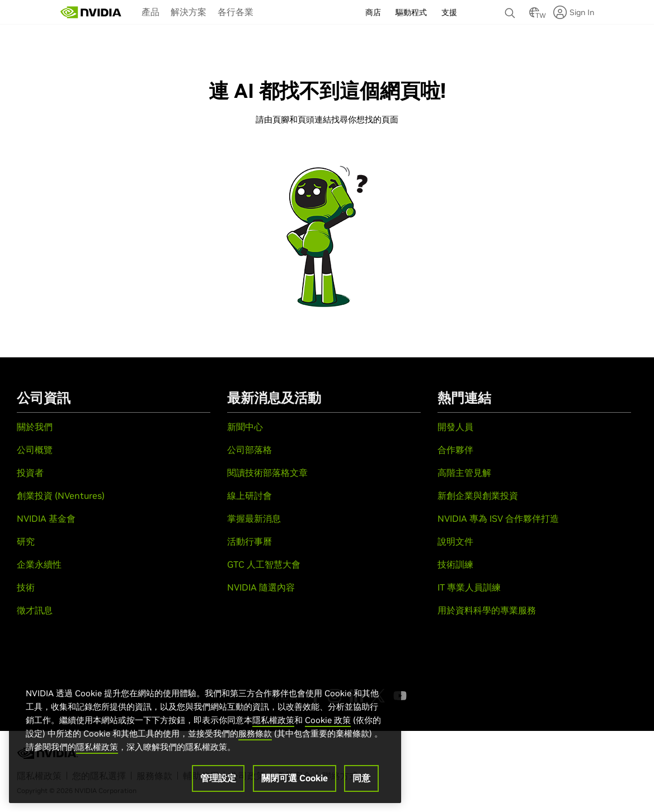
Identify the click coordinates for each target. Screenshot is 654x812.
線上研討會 (250, 495)
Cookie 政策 (328, 721)
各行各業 (236, 12)
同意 (361, 779)
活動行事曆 (250, 541)
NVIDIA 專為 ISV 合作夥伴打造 (498, 518)
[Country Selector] (534, 16)
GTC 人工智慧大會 (264, 564)
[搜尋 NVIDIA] (511, 10)
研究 (26, 541)
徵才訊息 (35, 610)
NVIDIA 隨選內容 (261, 587)
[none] (511, 8)
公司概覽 (35, 450)
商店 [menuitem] (373, 12)
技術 (26, 587)
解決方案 (189, 12)
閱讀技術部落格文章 (267, 473)
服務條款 (255, 735)
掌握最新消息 (254, 518)
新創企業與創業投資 (478, 495)
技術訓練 (455, 564)
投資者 (30, 473)
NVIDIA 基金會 (46, 518)
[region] (205, 735)
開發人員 (455, 427)
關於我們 (35, 427)
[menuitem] (150, 11)
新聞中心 (245, 427)
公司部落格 (250, 450)
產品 (150, 12)
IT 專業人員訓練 (469, 587)
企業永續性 (39, 564)
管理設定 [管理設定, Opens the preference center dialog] (218, 779)
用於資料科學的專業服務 (487, 610)
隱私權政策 (273, 721)
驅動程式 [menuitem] (411, 12)
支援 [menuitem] (449, 12)
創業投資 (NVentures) (61, 495)
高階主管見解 (464, 473)
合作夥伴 (455, 450)
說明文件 (455, 541)
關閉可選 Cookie (295, 779)
